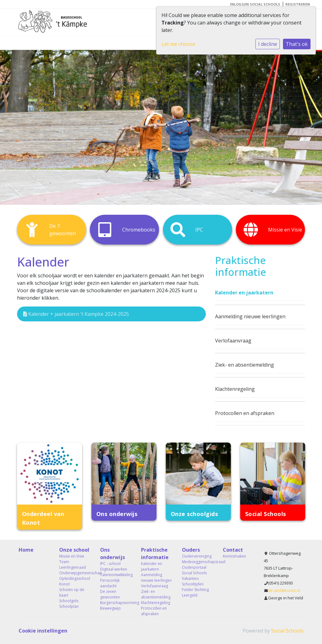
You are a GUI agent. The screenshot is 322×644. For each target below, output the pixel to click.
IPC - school (110, 564)
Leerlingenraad (73, 567)
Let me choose (178, 44)
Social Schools (287, 631)
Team (64, 562)
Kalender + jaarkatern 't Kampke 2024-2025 (76, 314)
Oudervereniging (197, 556)
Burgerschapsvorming (116, 603)
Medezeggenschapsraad (198, 562)
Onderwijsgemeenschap (75, 573)
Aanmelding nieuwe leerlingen (250, 316)
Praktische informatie (155, 554)
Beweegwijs (110, 608)
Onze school (74, 550)
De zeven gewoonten (110, 594)
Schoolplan (69, 606)
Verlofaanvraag (233, 341)
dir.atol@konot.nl (284, 590)
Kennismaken (234, 556)
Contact (233, 550)
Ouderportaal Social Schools (194, 570)
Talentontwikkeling (116, 575)
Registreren (298, 4)
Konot (64, 584)
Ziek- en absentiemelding (245, 365)
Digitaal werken (114, 569)
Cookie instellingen (43, 631)
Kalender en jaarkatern (244, 293)
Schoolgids (69, 601)
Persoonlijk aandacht (110, 583)
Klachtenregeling (235, 389)
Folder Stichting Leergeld (195, 592)
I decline (268, 44)
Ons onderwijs (112, 554)
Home (26, 550)
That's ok (297, 44)
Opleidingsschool (75, 578)
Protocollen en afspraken (245, 413)
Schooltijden (193, 584)
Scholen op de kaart (72, 592)
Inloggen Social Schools (255, 4)
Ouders (191, 550)
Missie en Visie (72, 556)
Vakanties (190, 578)
